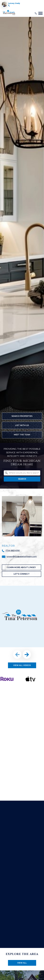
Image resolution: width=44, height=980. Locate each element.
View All (22, 963)
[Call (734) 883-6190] (9, 6)
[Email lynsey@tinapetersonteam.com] (20, 557)
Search (22, 479)
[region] (22, 641)
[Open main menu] (40, 13)
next (27, 655)
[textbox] (23, 473)
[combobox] (22, 473)
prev (17, 655)
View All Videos (22, 665)
